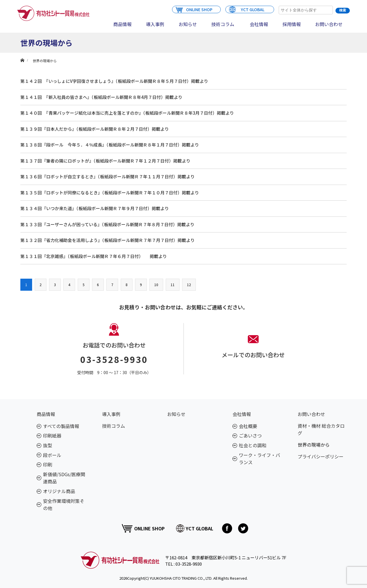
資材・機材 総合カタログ (321, 429)
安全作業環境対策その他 (64, 505)
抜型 (48, 445)
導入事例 (155, 24)
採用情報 (292, 24)
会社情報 (259, 24)
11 (173, 285)
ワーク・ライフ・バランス (259, 459)
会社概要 (248, 426)
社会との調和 (253, 445)
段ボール (52, 455)
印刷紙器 (52, 435)
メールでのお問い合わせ (253, 355)
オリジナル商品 (59, 491)
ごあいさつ (250, 435)
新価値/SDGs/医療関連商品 (64, 478)
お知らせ (188, 24)
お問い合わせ (329, 24)
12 (189, 285)
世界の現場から (314, 445)
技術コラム (223, 24)
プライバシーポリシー (321, 456)
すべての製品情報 (61, 426)
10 (156, 285)
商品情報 (122, 24)
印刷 (48, 464)
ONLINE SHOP (194, 9)
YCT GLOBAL (247, 9)
